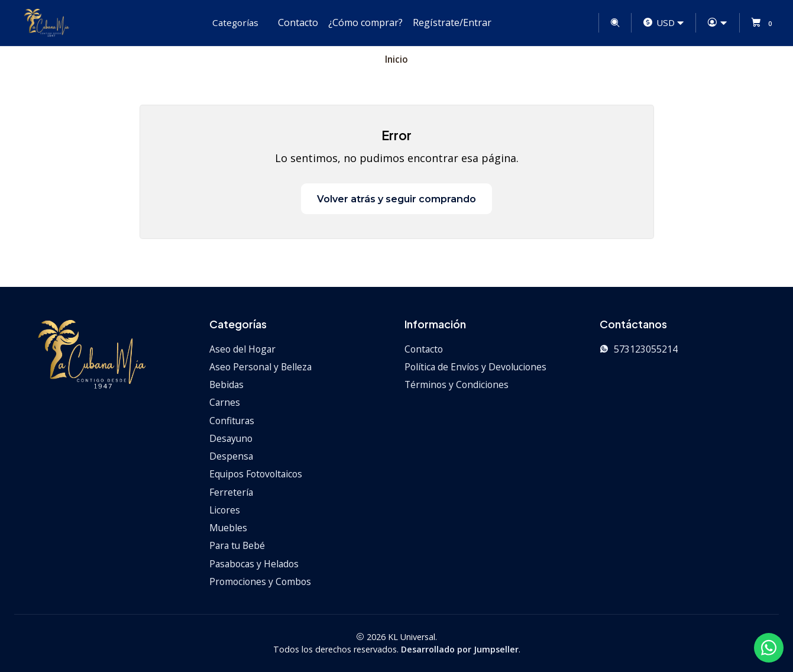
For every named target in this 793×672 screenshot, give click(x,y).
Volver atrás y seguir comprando (396, 199)
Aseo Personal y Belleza (260, 367)
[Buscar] (615, 23)
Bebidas (226, 385)
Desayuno (231, 438)
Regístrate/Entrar (452, 22)
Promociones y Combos (260, 581)
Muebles (228, 528)
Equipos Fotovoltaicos (256, 474)
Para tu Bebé (237, 545)
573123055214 (639, 349)
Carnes (225, 402)
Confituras (232, 421)
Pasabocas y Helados (254, 564)
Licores (225, 510)
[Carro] (763, 23)
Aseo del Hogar (242, 349)
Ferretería (231, 492)
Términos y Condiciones (457, 385)
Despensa (231, 456)
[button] (234, 23)
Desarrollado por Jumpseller (460, 649)
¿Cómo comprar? (365, 22)
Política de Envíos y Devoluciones (475, 367)
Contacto (298, 22)
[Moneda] (664, 23)
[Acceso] (718, 23)
